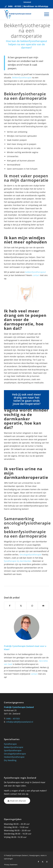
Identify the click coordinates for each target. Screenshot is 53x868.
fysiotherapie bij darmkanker (18, 561)
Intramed (27, 2)
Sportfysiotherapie (13, 750)
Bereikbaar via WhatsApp (36, 6)
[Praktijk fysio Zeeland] (22, 14)
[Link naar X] (43, 862)
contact (36, 275)
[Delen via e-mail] (43, 606)
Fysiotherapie (10, 744)
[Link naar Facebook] (38, 862)
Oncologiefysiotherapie (30, 555)
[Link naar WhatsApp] (47, 862)
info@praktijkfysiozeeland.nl (20, 722)
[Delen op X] (21, 606)
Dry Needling (10, 760)
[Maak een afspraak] (17, 801)
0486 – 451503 (13, 719)
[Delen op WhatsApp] (32, 606)
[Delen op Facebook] (10, 606)
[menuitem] (27, 2)
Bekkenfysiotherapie (22, 78)
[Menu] (45, 14)
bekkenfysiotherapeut (35, 272)
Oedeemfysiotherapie (14, 757)
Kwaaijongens (34, 855)
